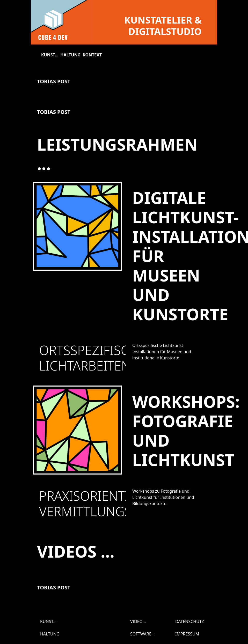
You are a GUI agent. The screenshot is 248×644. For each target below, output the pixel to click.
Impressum (187, 634)
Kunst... (50, 55)
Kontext (92, 55)
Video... (138, 621)
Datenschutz (190, 621)
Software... (143, 634)
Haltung (70, 55)
